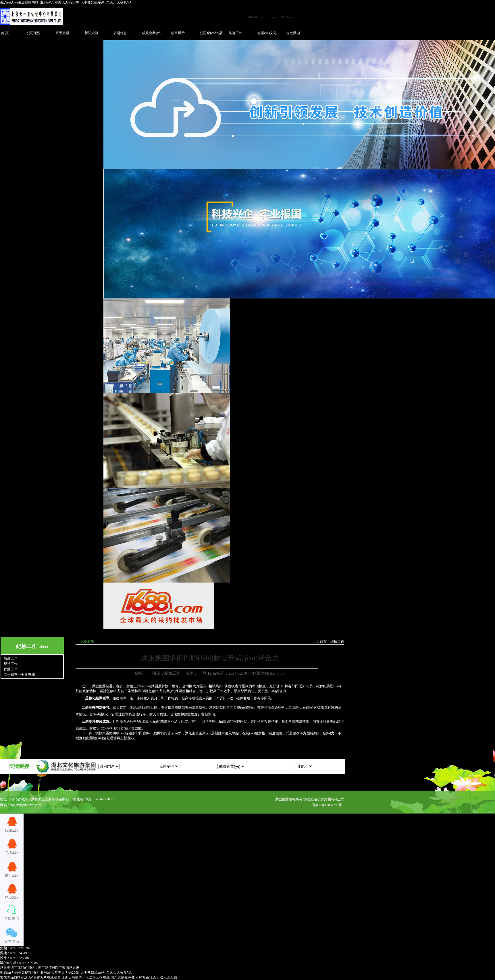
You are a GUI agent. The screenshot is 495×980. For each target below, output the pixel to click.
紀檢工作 (11, 664)
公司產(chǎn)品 (211, 33)
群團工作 (11, 669)
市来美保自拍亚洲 (14, 977)
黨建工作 (11, 658)
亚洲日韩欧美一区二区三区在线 (86, 977)
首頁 (323, 642)
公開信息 (120, 33)
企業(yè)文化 (267, 33)
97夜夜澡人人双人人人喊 (158, 977)
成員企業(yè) (152, 33)
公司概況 (34, 33)
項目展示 (178, 33)
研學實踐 (62, 33)
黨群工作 (236, 33)
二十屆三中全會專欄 (19, 675)
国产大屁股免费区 (124, 977)
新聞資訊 (91, 33)
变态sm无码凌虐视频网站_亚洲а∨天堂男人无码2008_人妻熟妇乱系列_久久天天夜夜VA (66, 2)
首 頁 (5, 33)
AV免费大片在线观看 (45, 977)
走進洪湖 (293, 33)
